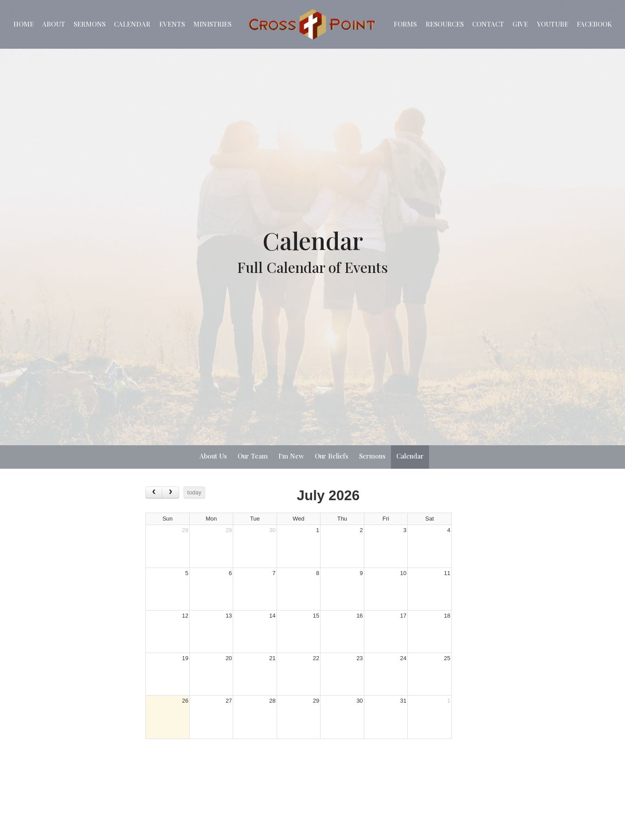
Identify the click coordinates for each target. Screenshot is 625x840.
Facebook (594, 24)
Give (520, 24)
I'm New (291, 456)
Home (23, 24)
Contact (488, 24)
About (54, 24)
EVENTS (172, 24)
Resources (445, 24)
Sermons (90, 24)
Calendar (132, 24)
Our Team (253, 456)
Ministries (212, 24)
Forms (405, 24)
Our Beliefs (332, 456)
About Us (213, 456)
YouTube (553, 24)
